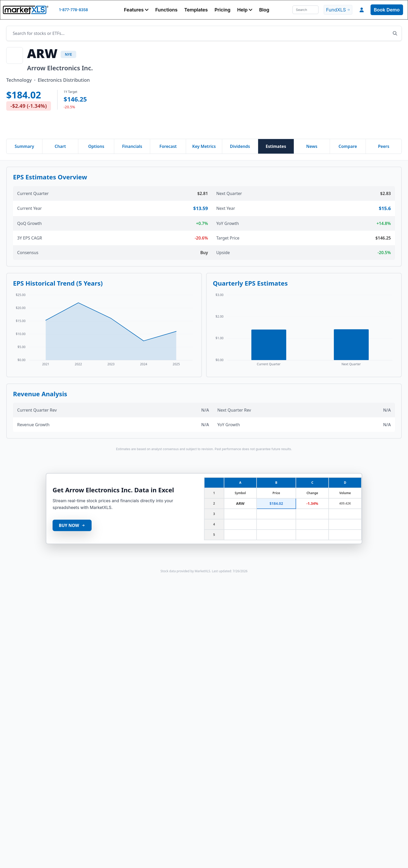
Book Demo (387, 10)
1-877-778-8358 (74, 10)
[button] (136, 10)
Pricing (222, 10)
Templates (196, 10)
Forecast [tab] (168, 146)
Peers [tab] (384, 146)
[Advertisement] (271, 90)
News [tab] (312, 146)
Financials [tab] (132, 146)
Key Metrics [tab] (204, 146)
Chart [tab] (60, 146)
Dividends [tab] (240, 146)
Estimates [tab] (276, 146)
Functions (166, 10)
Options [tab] (96, 146)
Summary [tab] (24, 146)
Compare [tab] (348, 146)
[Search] (305, 10)
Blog (264, 10)
